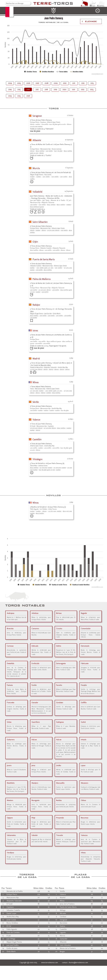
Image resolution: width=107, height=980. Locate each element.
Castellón (37, 439)
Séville (36, 402)
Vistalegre (37, 459)
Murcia (36, 168)
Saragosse (37, 116)
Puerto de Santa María (44, 259)
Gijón (35, 242)
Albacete (37, 140)
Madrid (36, 359)
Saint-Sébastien (40, 222)
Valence (36, 420)
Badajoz (36, 305)
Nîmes (36, 382)
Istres (35, 331)
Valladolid (37, 192)
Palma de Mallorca (42, 279)
